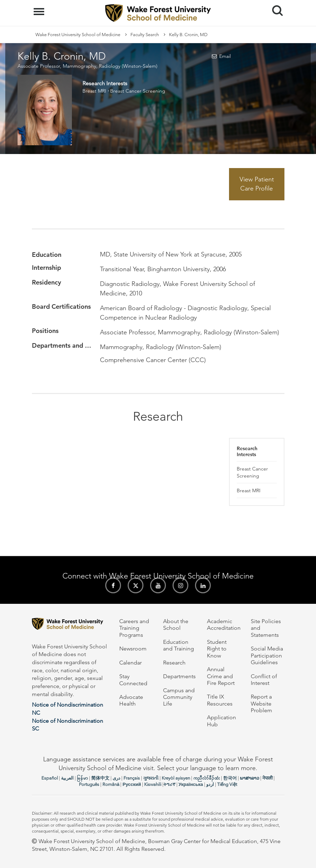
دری (116, 778)
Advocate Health (131, 700)
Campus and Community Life (179, 697)
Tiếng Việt (227, 784)
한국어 (230, 778)
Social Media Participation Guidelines (267, 655)
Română (111, 784)
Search (275, 8)
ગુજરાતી (151, 778)
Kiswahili (153, 784)
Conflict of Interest (264, 680)
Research (174, 663)
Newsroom (133, 649)
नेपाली (267, 778)
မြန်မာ (82, 778)
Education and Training (179, 645)
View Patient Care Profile (257, 184)
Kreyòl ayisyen (176, 778)
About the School (176, 625)
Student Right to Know (217, 649)
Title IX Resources (220, 700)
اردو (210, 784)
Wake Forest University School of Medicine (78, 35)
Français (132, 778)
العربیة (67, 778)
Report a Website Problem (261, 703)
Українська (191, 784)
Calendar (130, 663)
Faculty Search (145, 35)
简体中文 (100, 778)
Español (50, 778)
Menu (40, 8)
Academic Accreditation (224, 625)
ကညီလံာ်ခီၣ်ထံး (207, 778)
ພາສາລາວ (250, 778)
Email (225, 56)
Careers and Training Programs (134, 628)
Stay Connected (133, 680)
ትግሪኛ (169, 784)
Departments (179, 676)
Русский (132, 784)
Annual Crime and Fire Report (221, 676)
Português (89, 784)
